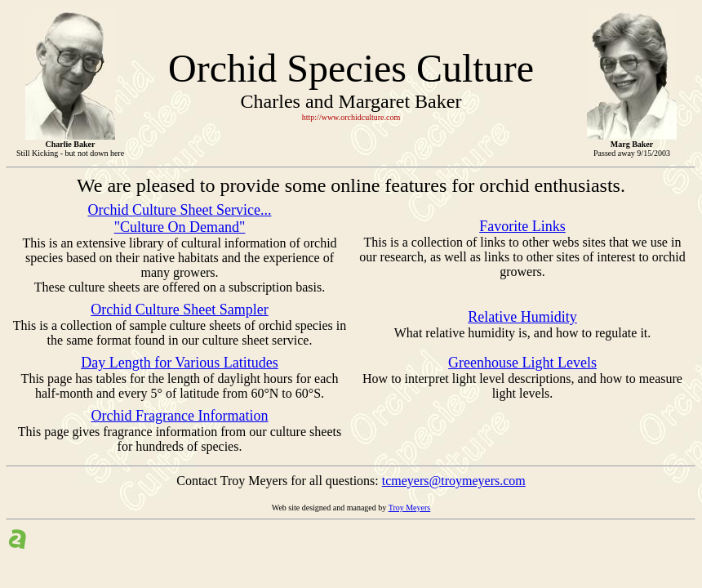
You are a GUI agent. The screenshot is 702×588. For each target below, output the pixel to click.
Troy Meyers (410, 508)
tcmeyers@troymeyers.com (454, 481)
